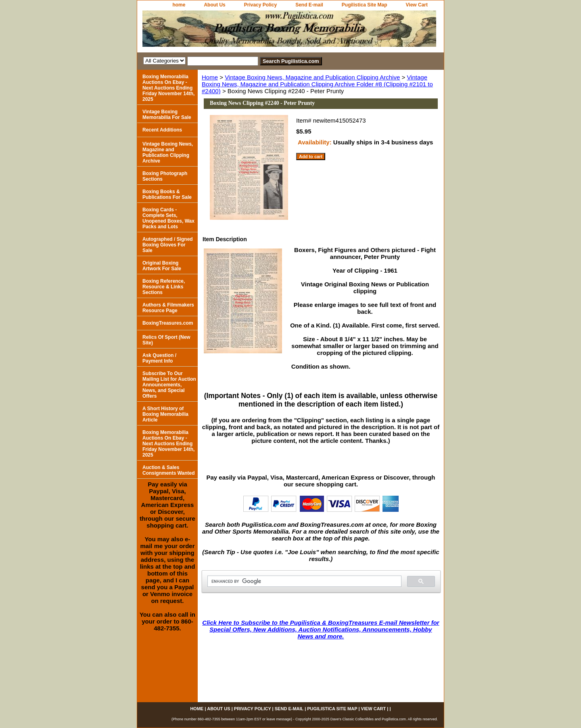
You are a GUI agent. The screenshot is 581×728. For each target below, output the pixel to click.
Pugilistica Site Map (365, 5)
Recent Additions (162, 130)
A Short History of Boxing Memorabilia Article (165, 414)
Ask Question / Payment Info (159, 358)
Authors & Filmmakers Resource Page (168, 308)
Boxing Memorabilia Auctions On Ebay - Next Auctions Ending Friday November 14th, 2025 (168, 88)
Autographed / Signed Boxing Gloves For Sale (168, 245)
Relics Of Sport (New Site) (166, 340)
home (179, 5)
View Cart (417, 5)
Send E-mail (309, 5)
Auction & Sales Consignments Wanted (169, 470)
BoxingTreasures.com (168, 323)
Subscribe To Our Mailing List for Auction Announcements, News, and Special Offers (169, 385)
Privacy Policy (260, 5)
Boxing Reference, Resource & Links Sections (164, 287)
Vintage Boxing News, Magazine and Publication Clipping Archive (312, 77)
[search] (304, 581)
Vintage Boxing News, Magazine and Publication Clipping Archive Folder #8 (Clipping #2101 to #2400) (317, 84)
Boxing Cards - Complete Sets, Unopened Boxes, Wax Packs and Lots (168, 218)
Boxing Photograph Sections (165, 176)
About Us (214, 5)
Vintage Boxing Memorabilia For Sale (167, 115)
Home (210, 77)
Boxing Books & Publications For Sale (167, 194)
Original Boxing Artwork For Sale (162, 266)
